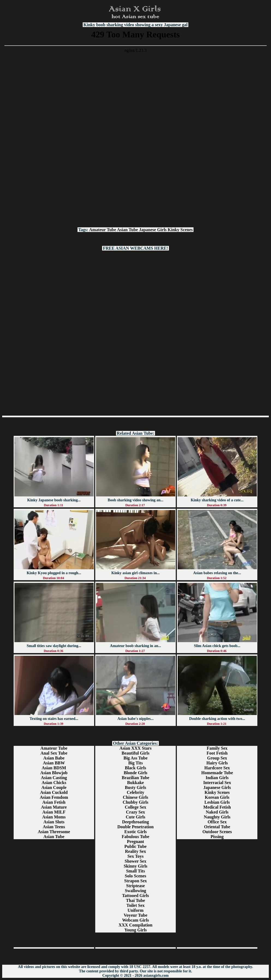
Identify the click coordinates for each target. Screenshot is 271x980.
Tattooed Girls (135, 896)
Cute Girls (136, 817)
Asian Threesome (54, 832)
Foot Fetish (217, 753)
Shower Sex (135, 861)
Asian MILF (54, 812)
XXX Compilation (135, 925)
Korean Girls (217, 797)
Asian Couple (54, 787)
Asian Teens (54, 827)
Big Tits (135, 763)
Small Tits (135, 871)
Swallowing (135, 891)
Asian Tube (128, 230)
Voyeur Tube (135, 915)
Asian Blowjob (54, 773)
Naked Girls (217, 812)
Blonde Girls (135, 773)
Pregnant (135, 842)
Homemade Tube (217, 773)
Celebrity (136, 792)
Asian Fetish (54, 802)
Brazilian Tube (135, 778)
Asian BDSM (54, 768)
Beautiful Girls (136, 753)
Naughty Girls (217, 817)
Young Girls (135, 930)
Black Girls (136, 768)
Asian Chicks (54, 783)
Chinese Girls (135, 797)
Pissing (217, 837)
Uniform (135, 910)
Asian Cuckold (54, 792)
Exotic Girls (135, 832)
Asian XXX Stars (135, 748)
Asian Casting (54, 778)
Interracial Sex (217, 783)
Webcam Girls (135, 920)
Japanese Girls (153, 230)
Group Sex (217, 758)
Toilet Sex (135, 905)
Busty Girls (136, 787)
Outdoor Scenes (217, 832)
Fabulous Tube (135, 837)
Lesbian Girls (217, 802)
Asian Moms (54, 817)
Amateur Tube (103, 230)
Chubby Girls (136, 802)
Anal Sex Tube (54, 753)
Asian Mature (54, 807)
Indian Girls (217, 778)
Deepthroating (135, 822)
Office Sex (217, 822)
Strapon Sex (135, 881)
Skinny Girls (135, 866)
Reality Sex (135, 851)
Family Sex (217, 748)
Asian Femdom (54, 797)
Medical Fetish (217, 807)
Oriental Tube (217, 827)
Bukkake (135, 783)
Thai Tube (136, 900)
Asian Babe (54, 758)
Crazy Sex (136, 812)
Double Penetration (135, 827)
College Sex (135, 807)
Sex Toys (135, 856)
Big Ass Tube (135, 758)
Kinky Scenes (180, 230)
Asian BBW (54, 763)
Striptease (135, 886)
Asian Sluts (54, 822)
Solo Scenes (135, 876)
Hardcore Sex (217, 768)
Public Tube (135, 846)
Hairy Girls (217, 763)
